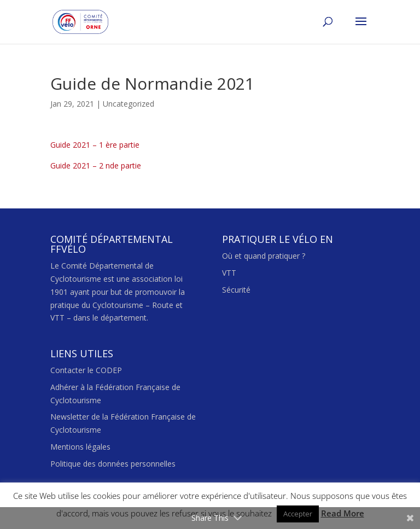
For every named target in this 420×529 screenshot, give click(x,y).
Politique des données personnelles (113, 464)
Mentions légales (80, 447)
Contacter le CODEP (86, 370)
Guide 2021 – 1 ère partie (95, 145)
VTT (229, 273)
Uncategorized (129, 104)
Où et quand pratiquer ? (264, 256)
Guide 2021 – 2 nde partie (96, 165)
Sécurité (236, 290)
